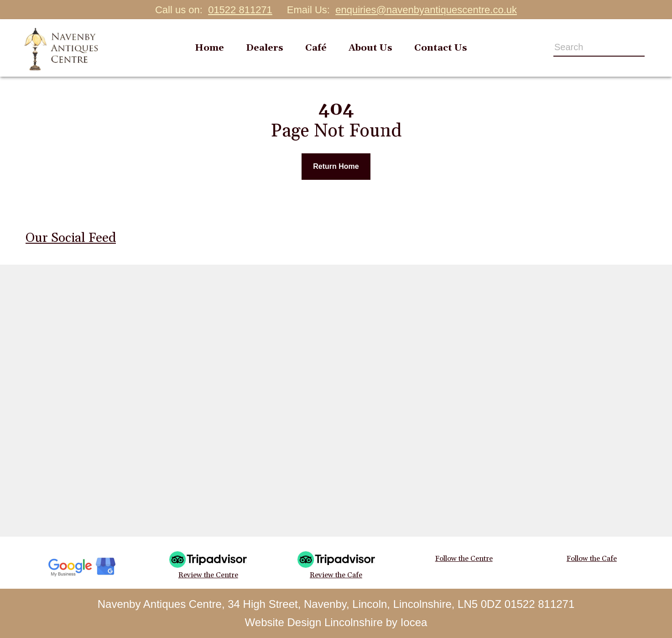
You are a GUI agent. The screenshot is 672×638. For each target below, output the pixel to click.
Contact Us (441, 48)
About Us (370, 48)
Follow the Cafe (592, 559)
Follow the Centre (464, 559)
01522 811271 (240, 10)
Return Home (336, 166)
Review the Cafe (336, 565)
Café (316, 48)
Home (209, 48)
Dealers (265, 48)
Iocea (414, 622)
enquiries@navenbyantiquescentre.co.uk (426, 10)
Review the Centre (208, 565)
